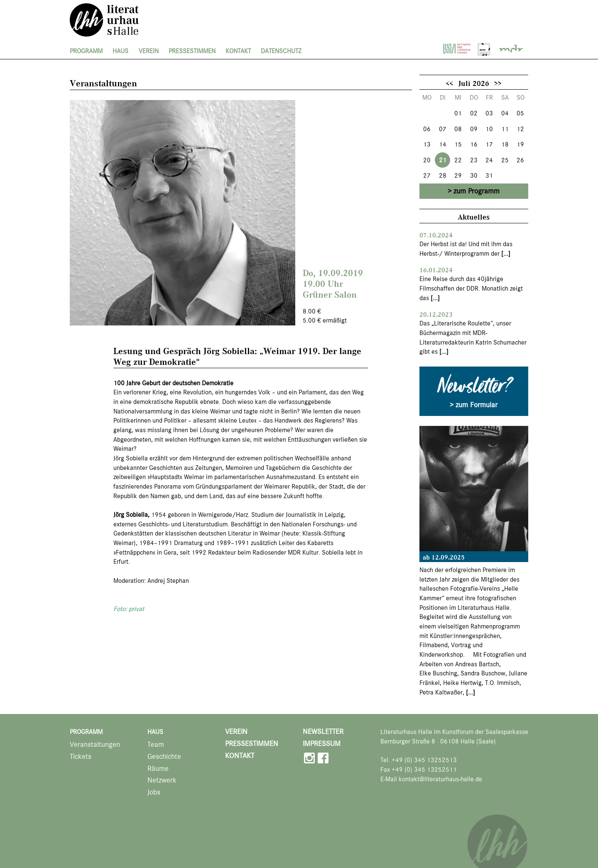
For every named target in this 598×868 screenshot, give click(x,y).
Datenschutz (281, 51)
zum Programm (477, 191)
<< (449, 83)
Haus (120, 51)
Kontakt (238, 51)
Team (156, 745)
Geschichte (164, 757)
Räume (158, 769)
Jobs (154, 792)
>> (498, 83)
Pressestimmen (192, 51)
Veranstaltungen (95, 745)
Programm (86, 51)
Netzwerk (162, 780)
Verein (149, 51)
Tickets (81, 757)
